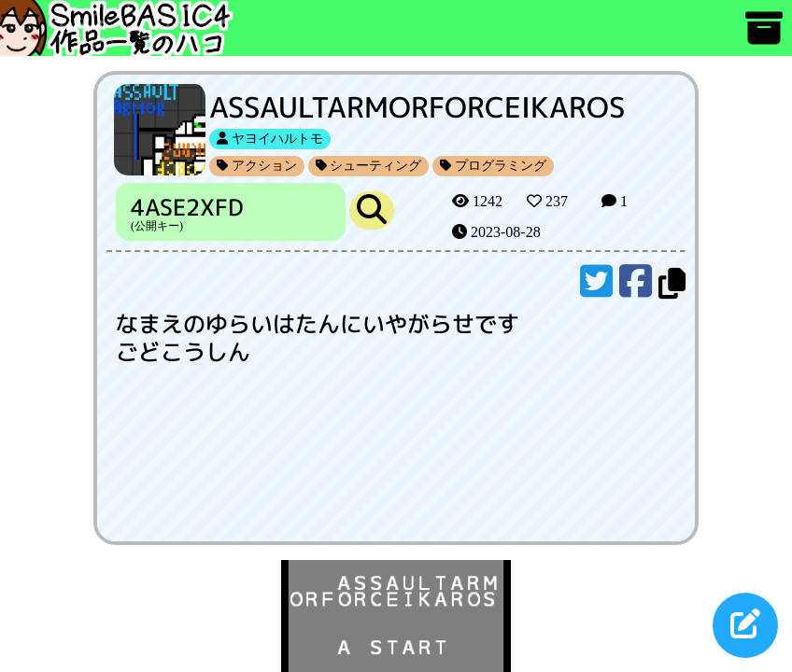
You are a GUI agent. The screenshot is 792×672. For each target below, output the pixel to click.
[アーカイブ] (764, 37)
